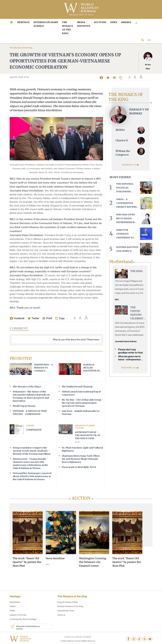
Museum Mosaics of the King (69, 609)
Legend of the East (18, 618)
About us (60, 618)
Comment (19, 329)
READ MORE (130, 368)
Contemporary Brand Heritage (23, 622)
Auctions (100, 22)
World (12, 613)
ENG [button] (149, 40)
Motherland (15, 605)
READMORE (131, 165)
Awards (126, 22)
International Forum (65, 613)
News (114, 22)
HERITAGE (23, 22)
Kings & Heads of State (67, 605)
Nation (13, 609)
